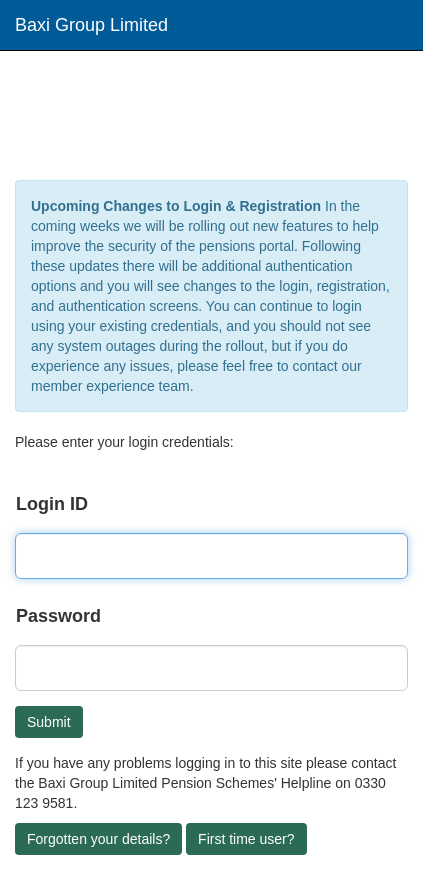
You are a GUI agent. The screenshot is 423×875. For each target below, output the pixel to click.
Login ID (52, 504)
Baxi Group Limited (91, 25)
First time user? (246, 839)
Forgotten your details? (98, 839)
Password (58, 616)
